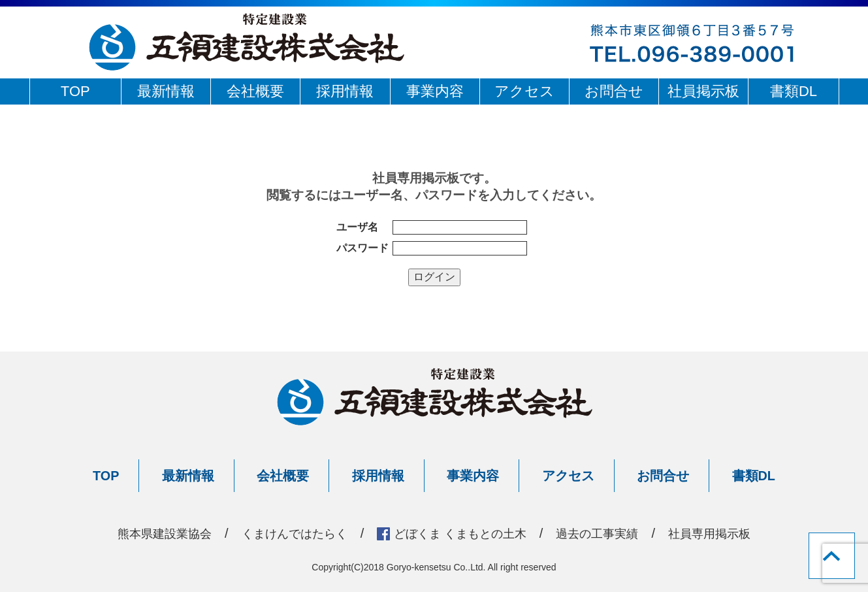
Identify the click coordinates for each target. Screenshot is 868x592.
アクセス (524, 91)
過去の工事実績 (611, 533)
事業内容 (435, 91)
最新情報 (166, 91)
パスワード (362, 248)
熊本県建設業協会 (142, 533)
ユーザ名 (357, 227)
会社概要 (255, 91)
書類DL (794, 91)
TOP (75, 91)
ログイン (434, 277)
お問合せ (614, 91)
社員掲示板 (703, 91)
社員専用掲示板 (732, 533)
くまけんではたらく (283, 533)
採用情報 (345, 91)
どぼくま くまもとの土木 (462, 533)
